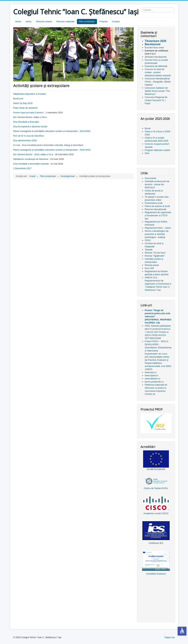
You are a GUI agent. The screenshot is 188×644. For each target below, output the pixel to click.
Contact (116, 21)
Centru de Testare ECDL (156, 488)
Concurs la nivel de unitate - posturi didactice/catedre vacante (158, 72)
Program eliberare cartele (157, 150)
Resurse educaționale (156, 209)
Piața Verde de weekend (25, 108)
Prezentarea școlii (154, 203)
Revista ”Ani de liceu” (155, 253)
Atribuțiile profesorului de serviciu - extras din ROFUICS (157, 184)
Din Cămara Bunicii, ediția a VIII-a (30, 117)
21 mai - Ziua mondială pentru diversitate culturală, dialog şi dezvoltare (48, 145)
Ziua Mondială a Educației (26, 122)
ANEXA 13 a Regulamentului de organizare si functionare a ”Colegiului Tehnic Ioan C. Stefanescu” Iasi (158, 284)
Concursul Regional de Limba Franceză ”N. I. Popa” (156, 100)
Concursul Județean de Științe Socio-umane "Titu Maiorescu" (157, 91)
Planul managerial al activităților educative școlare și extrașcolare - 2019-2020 (52, 131)
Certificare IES (156, 543)
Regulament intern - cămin (158, 228)
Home (18, 21)
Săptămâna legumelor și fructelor (30, 94)
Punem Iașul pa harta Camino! (28, 113)
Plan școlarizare (87, 21)
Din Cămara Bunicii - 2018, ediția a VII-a (33, 154)
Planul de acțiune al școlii (157, 206)
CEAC (148, 240)
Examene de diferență (156, 66)
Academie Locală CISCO (156, 513)
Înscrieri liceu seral (154, 48)
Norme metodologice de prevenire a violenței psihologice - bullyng (157, 234)
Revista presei (152, 265)
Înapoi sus (170, 637)
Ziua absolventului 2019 (25, 140)
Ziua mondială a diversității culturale (31, 164)
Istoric (29, 21)
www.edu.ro (151, 372)
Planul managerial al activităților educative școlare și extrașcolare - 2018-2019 (52, 150)
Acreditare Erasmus (156, 574)
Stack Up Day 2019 (23, 103)
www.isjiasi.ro (152, 375)
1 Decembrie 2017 (22, 168)
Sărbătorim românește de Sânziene (31, 159)
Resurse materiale (66, 21)
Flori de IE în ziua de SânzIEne (29, 136)
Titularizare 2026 (156, 41)
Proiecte (104, 21)
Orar (147, 153)
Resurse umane (44, 21)
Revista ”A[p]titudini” (155, 256)
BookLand (18, 99)
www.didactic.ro (153, 379)
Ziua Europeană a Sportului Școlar (30, 126)
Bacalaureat (153, 44)
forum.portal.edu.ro (154, 382)
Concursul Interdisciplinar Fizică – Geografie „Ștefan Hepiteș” (158, 82)
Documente (151, 178)
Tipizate (149, 250)
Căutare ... (141, 8)
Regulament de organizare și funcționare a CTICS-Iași (158, 215)
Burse (148, 128)
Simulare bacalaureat (156, 57)
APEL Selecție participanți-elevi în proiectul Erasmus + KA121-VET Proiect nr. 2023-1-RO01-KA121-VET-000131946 (158, 332)
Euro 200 (149, 268)
